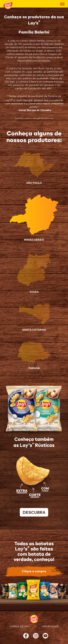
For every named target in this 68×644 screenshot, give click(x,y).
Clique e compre (34, 571)
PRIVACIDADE (50, 627)
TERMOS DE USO (19, 627)
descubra (34, 513)
